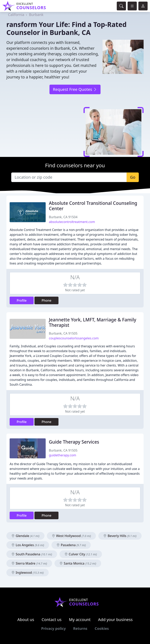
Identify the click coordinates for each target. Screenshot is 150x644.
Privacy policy (54, 628)
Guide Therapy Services (74, 442)
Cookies (102, 628)
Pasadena (71, 545)
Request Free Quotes (75, 89)
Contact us (52, 620)
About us (26, 620)
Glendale (25, 536)
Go (133, 177)
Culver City (81, 554)
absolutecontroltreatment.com (72, 222)
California (16, 15)
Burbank (36, 15)
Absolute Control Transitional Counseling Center (93, 206)
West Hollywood (71, 536)
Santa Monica (78, 563)
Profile (22, 300)
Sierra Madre (29, 563)
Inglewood (28, 573)
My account (80, 620)
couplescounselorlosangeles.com (74, 338)
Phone (47, 300)
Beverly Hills (120, 536)
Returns (80, 628)
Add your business (115, 620)
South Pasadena (32, 554)
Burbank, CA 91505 (63, 333)
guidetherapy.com (62, 455)
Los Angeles (28, 545)
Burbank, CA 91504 (63, 217)
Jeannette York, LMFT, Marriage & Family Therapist (93, 322)
